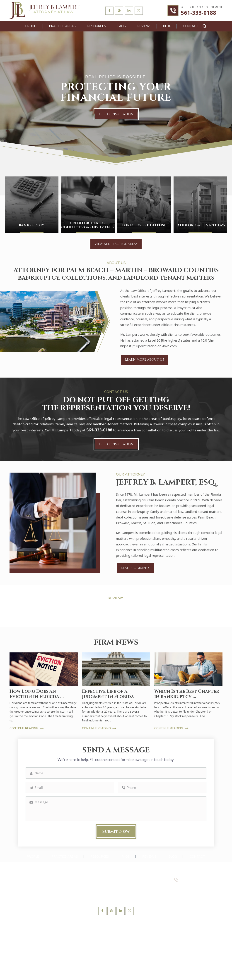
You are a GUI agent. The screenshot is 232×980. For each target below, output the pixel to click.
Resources (97, 26)
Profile (31, 26)
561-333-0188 (198, 13)
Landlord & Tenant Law (200, 205)
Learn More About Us (145, 360)
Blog (167, 26)
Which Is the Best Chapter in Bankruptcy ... (187, 694)
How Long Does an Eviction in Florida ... (37, 694)
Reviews (145, 26)
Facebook (109, 11)
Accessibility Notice (140, 971)
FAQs (122, 26)
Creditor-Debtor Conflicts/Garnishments (88, 205)
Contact (191, 26)
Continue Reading (24, 729)
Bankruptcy (32, 205)
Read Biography (135, 568)
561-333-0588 (191, 889)
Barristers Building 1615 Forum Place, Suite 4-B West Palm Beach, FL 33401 (36, 884)
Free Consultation (116, 114)
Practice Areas (62, 26)
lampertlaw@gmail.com (33, 896)
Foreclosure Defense (144, 205)
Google (119, 11)
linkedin (129, 11)
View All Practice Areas (116, 244)
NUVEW (60, 971)
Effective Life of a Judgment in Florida (108, 694)
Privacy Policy (167, 971)
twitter (139, 11)
